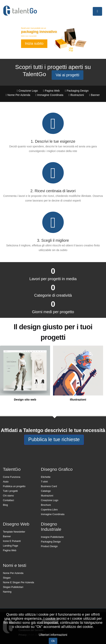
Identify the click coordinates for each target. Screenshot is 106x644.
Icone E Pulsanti (12, 541)
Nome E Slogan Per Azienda (19, 582)
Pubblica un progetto (14, 486)
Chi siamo (8, 496)
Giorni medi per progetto (53, 312)
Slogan (7, 578)
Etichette (46, 477)
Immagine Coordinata (53, 514)
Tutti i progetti (10, 491)
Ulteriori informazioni (53, 635)
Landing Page (11, 546)
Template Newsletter (14, 532)
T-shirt (44, 482)
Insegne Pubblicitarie (52, 537)
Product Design (49, 546)
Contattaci (8, 500)
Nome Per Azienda (13, 573)
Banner (7, 536)
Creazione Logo (50, 500)
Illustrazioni (47, 496)
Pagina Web (10, 550)
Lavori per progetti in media (53, 279)
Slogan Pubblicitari (13, 587)
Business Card (49, 486)
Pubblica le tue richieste (54, 439)
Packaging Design (51, 542)
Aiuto (6, 482)
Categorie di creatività (53, 295)
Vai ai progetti (68, 75)
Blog (5, 505)
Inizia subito (34, 43)
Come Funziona (12, 477)
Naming (7, 592)
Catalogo (46, 491)
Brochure (46, 505)
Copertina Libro (49, 510)
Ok (53, 641)
